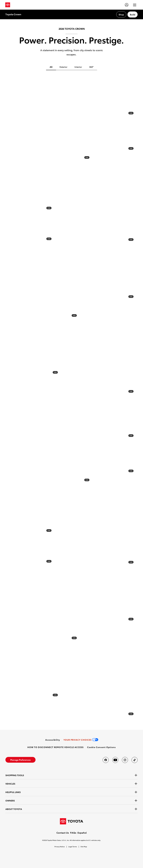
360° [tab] (91, 67)
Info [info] (87, 157)
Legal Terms (73, 846)
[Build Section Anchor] (133, 14)
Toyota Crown (13, 14)
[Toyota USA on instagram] (125, 760)
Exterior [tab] (63, 67)
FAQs (73, 833)
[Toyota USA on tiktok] (135, 760)
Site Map (84, 846)
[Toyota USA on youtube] (115, 760)
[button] (101, 747)
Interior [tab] (78, 67)
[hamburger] (135, 5)
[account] (127, 5)
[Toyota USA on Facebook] (106, 760)
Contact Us (63, 833)
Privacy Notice (60, 846)
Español (82, 833)
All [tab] (51, 67)
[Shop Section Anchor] (121, 14)
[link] (53, 740)
